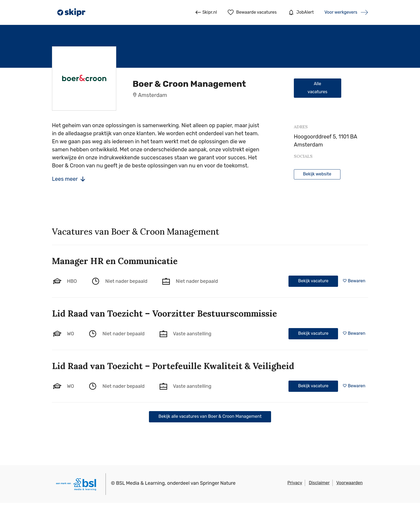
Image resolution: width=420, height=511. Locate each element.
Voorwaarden (350, 483)
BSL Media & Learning (140, 483)
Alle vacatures (317, 88)
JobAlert (301, 12)
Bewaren (357, 281)
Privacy (295, 483)
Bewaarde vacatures (252, 12)
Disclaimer (319, 483)
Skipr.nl (206, 12)
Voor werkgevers (341, 12)
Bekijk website (317, 174)
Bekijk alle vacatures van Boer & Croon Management (210, 416)
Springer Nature (218, 483)
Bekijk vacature (313, 281)
